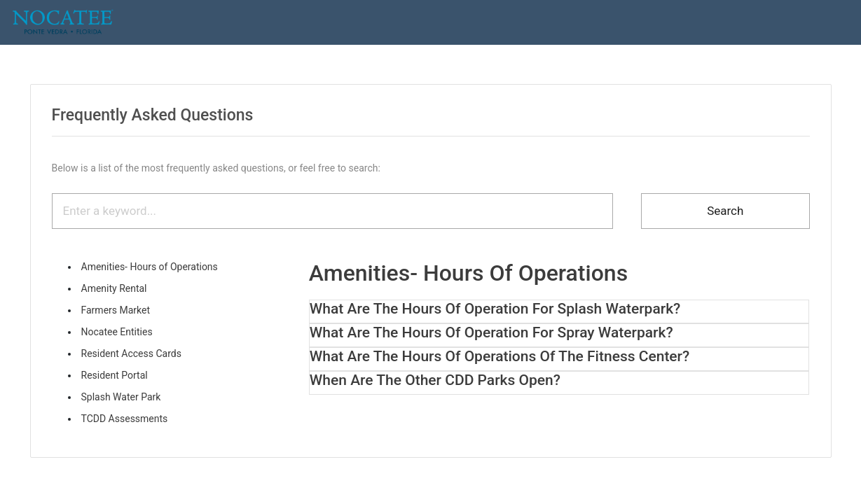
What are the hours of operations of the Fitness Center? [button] (500, 356)
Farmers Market (116, 310)
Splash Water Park (121, 397)
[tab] (559, 309)
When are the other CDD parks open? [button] (435, 380)
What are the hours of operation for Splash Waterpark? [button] (495, 309)
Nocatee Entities (117, 332)
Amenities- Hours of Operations (150, 267)
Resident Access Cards (131, 353)
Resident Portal (115, 375)
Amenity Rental (114, 288)
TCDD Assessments (125, 419)
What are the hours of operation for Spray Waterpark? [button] (491, 332)
